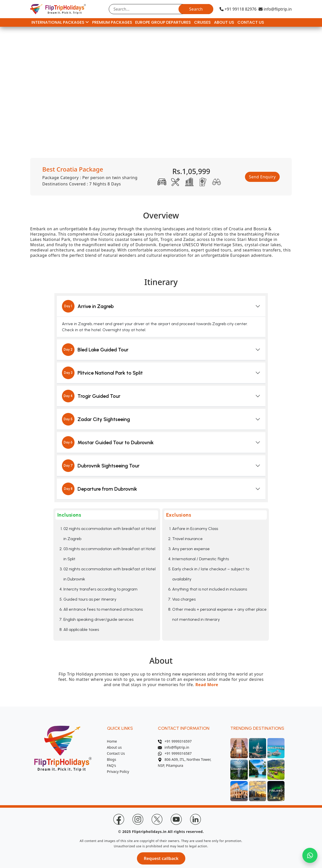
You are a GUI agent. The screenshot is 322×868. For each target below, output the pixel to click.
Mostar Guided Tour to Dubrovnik (108, 442)
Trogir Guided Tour (91, 396)
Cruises (202, 22)
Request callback (161, 858)
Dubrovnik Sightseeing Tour (101, 466)
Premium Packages (112, 22)
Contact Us (251, 22)
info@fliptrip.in (275, 9)
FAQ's (112, 765)
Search (196, 9)
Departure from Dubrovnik (99, 489)
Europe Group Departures (163, 22)
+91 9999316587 (175, 753)
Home (112, 741)
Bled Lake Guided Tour (95, 350)
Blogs (112, 759)
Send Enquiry (262, 177)
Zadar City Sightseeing (96, 419)
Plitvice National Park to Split (102, 373)
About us (114, 747)
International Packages (60, 22)
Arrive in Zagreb (88, 306)
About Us (224, 22)
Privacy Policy (118, 772)
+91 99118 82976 (238, 9)
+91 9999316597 (175, 741)
